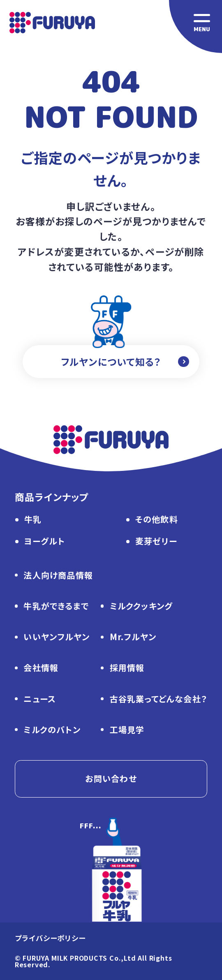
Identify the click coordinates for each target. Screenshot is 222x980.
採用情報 (127, 668)
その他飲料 (157, 520)
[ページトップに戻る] (117, 884)
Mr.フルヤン (133, 638)
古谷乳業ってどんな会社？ (158, 700)
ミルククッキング (141, 607)
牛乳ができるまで (56, 607)
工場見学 (127, 730)
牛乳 (33, 520)
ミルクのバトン (52, 730)
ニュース (40, 700)
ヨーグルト (45, 542)
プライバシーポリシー (50, 939)
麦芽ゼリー (156, 542)
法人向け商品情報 (58, 576)
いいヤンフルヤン (57, 638)
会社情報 (41, 668)
